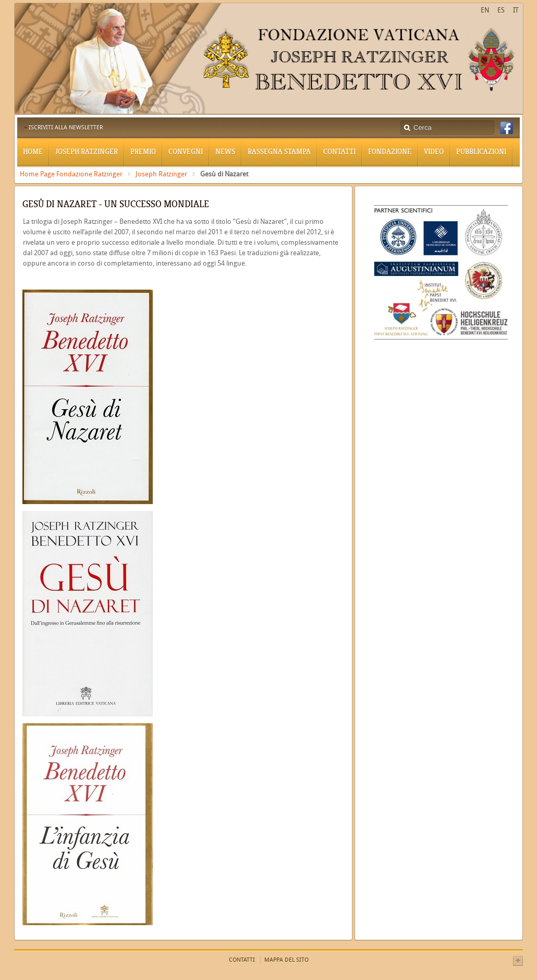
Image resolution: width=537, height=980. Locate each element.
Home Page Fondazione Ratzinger (71, 174)
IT (516, 10)
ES (501, 10)
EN (485, 10)
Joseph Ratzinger (161, 174)
